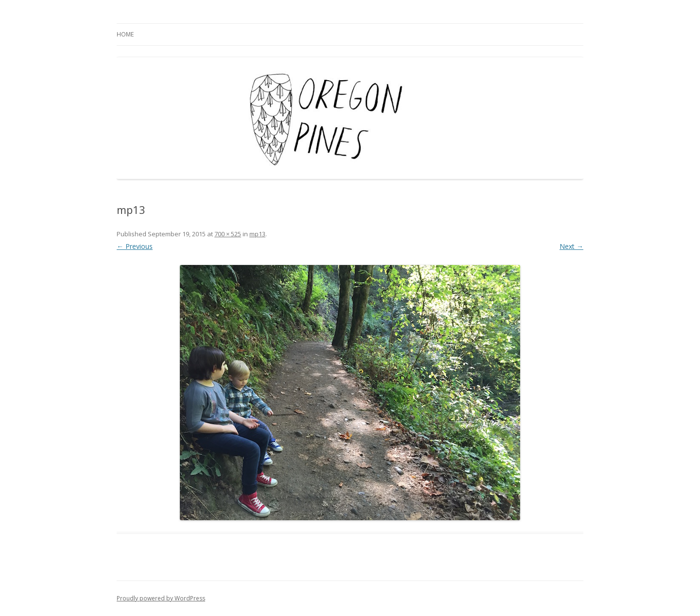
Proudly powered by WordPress (161, 598)
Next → (571, 246)
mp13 (257, 234)
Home (125, 34)
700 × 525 (228, 234)
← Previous (135, 246)
